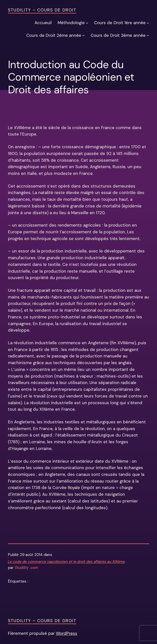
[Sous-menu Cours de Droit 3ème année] (148, 35)
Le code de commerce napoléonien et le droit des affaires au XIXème (66, 562)
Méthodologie (71, 23)
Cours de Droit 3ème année (118, 35)
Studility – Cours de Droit (42, 10)
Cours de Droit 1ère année (120, 23)
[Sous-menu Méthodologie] (87, 23)
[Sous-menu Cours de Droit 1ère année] (148, 23)
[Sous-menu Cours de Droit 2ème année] (83, 35)
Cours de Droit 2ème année (54, 35)
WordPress (67, 633)
